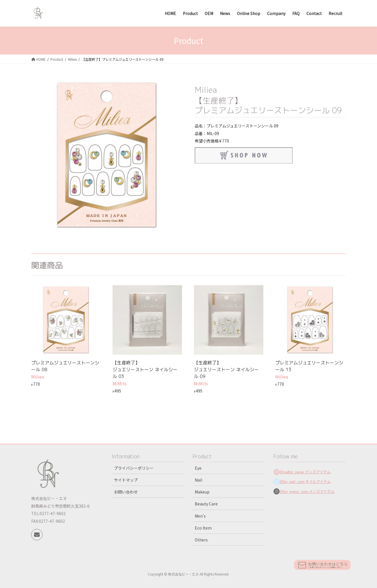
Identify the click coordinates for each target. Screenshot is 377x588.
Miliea (206, 90)
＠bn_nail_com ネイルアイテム (305, 481)
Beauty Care (206, 504)
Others (201, 540)
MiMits (120, 383)
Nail (198, 480)
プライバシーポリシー (134, 468)
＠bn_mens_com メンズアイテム (307, 491)
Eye (198, 468)
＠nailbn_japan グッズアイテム (305, 472)
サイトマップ (126, 480)
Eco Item (203, 528)
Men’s (200, 516)
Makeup (202, 492)
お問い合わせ (126, 492)
